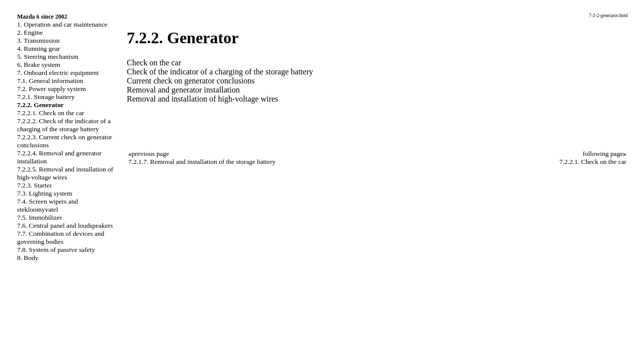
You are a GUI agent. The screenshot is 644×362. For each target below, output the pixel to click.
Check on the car (154, 63)
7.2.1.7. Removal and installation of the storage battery (202, 162)
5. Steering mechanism (48, 57)
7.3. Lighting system (45, 193)
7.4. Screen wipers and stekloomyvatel (48, 205)
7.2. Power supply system (52, 89)
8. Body (28, 258)
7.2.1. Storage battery (46, 97)
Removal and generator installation (183, 90)
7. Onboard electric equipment (58, 73)
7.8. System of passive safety (56, 250)
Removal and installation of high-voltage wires (203, 99)
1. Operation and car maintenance (62, 24)
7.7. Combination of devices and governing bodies (61, 238)
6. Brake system (39, 65)
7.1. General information (50, 81)
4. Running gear (39, 49)
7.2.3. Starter (34, 185)
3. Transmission (38, 40)
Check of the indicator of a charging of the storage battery (220, 72)
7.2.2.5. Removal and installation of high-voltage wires (65, 173)
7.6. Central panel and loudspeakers (65, 225)
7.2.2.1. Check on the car (51, 113)
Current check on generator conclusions (191, 81)
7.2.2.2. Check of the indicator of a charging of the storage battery (64, 125)
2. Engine (30, 32)
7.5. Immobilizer (39, 217)
